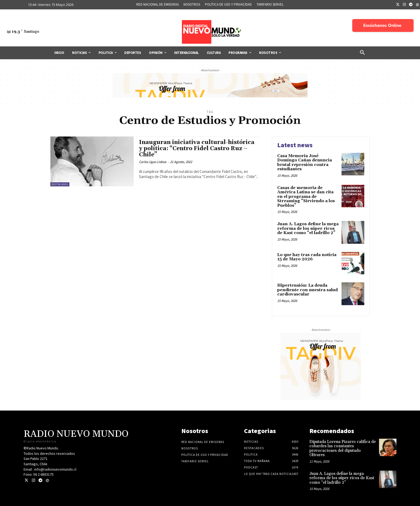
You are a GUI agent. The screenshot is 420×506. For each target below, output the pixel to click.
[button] (362, 53)
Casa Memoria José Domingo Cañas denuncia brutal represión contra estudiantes (305, 163)
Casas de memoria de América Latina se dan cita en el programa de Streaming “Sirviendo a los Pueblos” (306, 197)
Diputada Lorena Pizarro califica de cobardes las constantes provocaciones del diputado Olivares (343, 448)
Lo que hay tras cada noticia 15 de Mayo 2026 (307, 257)
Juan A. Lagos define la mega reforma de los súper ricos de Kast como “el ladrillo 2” (308, 228)
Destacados (60, 184)
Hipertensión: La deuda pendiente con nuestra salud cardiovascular (307, 290)
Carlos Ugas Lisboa (153, 162)
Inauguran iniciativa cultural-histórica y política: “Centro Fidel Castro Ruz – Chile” (197, 149)
